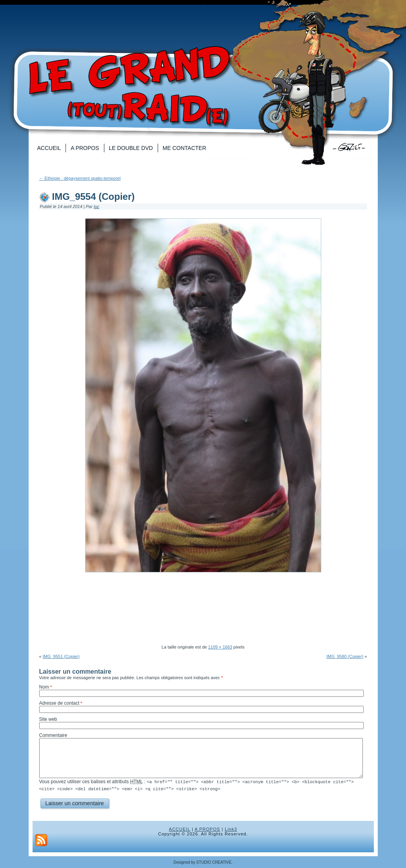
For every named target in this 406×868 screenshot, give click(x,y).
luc (96, 206)
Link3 (231, 829)
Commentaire (53, 735)
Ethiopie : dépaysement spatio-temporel (80, 178)
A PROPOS (207, 829)
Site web (48, 719)
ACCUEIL (180, 829)
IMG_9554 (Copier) (94, 196)
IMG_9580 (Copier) (345, 656)
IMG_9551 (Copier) (61, 656)
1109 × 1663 (220, 647)
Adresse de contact (59, 703)
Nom (44, 687)
